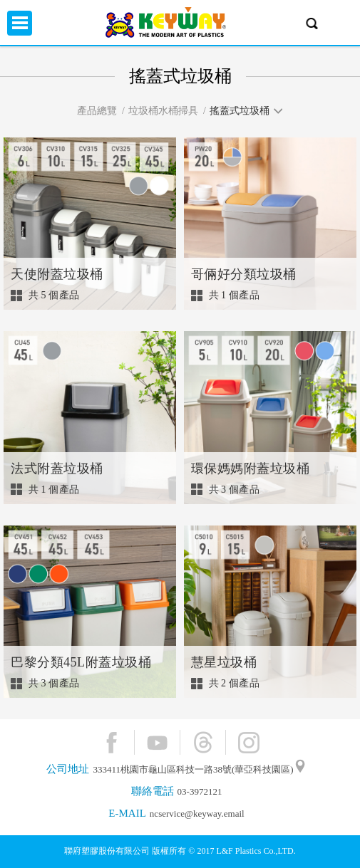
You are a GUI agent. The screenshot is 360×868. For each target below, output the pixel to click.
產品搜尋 (312, 23)
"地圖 (300, 770)
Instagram (248, 742)
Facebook (112, 742)
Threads (203, 742)
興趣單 (340, 23)
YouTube (157, 742)
